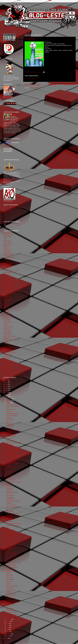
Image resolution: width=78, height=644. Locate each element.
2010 (6, 392)
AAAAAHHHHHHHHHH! (12, 455)
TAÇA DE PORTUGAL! (12, 553)
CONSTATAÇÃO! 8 (11, 480)
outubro (8, 402)
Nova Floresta (7, 312)
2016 (6, 380)
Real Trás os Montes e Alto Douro (11, 340)
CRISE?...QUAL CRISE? (12, 586)
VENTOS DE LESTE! (11, 594)
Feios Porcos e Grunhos (9, 282)
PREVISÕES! (9, 412)
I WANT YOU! (9, 582)
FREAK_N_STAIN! (11, 559)
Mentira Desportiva (8, 301)
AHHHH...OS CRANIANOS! (13, 507)
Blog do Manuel (7, 252)
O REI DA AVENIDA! (11, 457)
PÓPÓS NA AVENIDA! (11, 461)
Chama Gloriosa (7, 259)
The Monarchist (7, 357)
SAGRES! (9, 573)
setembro (9, 619)
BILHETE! (9, 563)
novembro (9, 400)
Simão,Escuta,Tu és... (9, 349)
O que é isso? (7, 323)
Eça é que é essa (8, 278)
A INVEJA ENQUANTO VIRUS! (13, 524)
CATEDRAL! (9, 539)
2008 (6, 396)
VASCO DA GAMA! (11, 530)
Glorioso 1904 (7, 293)
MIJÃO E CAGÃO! (10, 545)
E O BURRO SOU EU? (12, 613)
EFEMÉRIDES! (10, 472)
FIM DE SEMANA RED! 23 (12, 464)
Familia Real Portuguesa (9, 280)
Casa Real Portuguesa (9, 254)
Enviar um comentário (32, 78)
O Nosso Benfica (7, 321)
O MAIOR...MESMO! (11, 436)
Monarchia (6, 302)
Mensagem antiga (69, 85)
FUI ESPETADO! (10, 424)
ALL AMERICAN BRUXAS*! (13, 414)
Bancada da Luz (7, 241)
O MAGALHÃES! (10, 580)
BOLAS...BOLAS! (10, 600)
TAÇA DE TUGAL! (10, 496)
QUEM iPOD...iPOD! (11, 468)
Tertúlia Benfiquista (8, 355)
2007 (6, 638)
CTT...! (8, 422)
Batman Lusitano (7, 243)
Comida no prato (7, 263)
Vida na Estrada (7, 364)
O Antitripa (6, 316)
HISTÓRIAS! (9, 486)
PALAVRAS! (9, 561)
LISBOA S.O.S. (7, 297)
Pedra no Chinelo (8, 331)
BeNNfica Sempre (8, 244)
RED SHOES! (9, 578)
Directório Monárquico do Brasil (11, 271)
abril (8, 630)
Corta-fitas (6, 265)
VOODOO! (9, 466)
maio (8, 627)
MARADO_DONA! (10, 520)
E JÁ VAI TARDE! (10, 440)
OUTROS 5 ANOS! (11, 410)
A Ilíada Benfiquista (8, 235)
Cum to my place (7, 267)
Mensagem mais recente (33, 85)
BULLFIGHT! (9, 438)
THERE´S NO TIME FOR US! (13, 513)
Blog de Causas (7, 250)
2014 (6, 384)
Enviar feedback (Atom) (36, 88)
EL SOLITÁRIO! (10, 426)
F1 (7, 470)
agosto (8, 621)
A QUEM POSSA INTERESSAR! (10, 498)
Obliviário (6, 325)
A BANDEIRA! (9, 515)
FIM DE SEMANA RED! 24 (12, 404)
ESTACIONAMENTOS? (12, 453)
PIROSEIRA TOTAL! (11, 537)
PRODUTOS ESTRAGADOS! (13, 482)
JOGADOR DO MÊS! (11, 565)
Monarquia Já (7, 306)
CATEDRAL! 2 (10, 522)
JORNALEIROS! (10, 532)
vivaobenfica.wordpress (9, 374)
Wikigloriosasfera (8, 368)
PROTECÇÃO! (10, 596)
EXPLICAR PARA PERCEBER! (13, 442)
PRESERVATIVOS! (11, 590)
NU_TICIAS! (9, 428)
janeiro (8, 636)
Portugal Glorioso (8, 332)
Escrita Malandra (7, 273)
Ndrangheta (6, 310)
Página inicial (52, 85)
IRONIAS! (8, 584)
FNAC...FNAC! (10, 576)
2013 (6, 386)
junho (8, 625)
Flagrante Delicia (7, 284)
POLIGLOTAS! (30, 39)
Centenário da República (9, 258)
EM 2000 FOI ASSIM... (12, 434)
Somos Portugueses (8, 351)
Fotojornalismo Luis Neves (10, 286)
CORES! (8, 606)
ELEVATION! (9, 445)
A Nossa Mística (7, 237)
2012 (6, 388)
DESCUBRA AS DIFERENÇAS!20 (11, 535)
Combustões (6, 261)
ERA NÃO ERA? (10, 420)
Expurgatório (7, 276)
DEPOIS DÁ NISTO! (11, 598)
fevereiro (9, 634)
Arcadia (5, 239)
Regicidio (6, 342)
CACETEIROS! (10, 488)
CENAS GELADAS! (11, 555)
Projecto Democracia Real (10, 336)
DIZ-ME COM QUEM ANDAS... (13, 501)
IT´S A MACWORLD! (11, 505)
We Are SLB (6, 366)
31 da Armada (7, 233)
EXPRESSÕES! (10, 511)
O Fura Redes (7, 319)
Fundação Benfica (8, 288)
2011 (6, 390)
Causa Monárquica (8, 256)
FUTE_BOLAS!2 (10, 474)
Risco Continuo (7, 346)
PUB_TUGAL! (9, 541)
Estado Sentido (7, 274)
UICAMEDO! (9, 418)
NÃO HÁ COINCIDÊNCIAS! (13, 602)
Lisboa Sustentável (8, 299)
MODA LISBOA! (10, 608)
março (8, 632)
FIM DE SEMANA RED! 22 (12, 557)
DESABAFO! (9, 432)
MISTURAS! (9, 476)
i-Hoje (5, 372)
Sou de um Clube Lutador (10, 353)
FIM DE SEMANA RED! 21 (12, 615)
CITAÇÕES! (9, 484)
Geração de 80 (7, 291)
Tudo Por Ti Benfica (8, 360)
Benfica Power (7, 246)
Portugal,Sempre (7, 334)
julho (8, 623)
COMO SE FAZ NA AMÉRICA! (13, 526)
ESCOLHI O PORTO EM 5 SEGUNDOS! (12, 451)
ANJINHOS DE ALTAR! (12, 517)
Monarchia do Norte (8, 304)
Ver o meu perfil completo (9, 135)
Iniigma (5, 295)
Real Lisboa (6, 338)
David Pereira (7, 269)
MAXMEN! (9, 551)
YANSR (5, 370)
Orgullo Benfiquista (8, 327)
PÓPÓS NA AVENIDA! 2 (12, 459)
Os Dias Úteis (7, 329)
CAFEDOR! (9, 592)
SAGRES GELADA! (11, 569)
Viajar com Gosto (8, 362)
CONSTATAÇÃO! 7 (11, 604)
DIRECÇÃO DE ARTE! (11, 571)
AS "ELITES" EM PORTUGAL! (13, 430)
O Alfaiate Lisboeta (8, 314)
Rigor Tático (6, 344)
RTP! (7, 528)
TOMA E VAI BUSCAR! (12, 416)
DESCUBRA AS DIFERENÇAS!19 (11, 548)
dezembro (9, 398)
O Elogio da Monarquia (9, 317)
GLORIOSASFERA (8, 289)
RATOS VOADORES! (11, 611)
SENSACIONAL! (10, 588)
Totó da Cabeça (7, 359)
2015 (6, 382)
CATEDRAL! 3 (10, 490)
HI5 (7, 509)
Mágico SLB (6, 308)
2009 (6, 394)
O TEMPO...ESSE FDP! (12, 617)
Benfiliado (6, 248)
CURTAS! (8, 478)
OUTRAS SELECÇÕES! (12, 567)
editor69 (14, 114)
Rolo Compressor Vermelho (10, 347)
